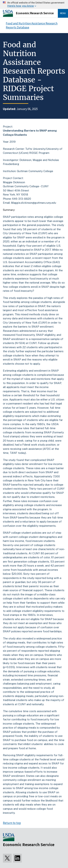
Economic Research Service (35, 13)
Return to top (12, 823)
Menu (63, 13)
